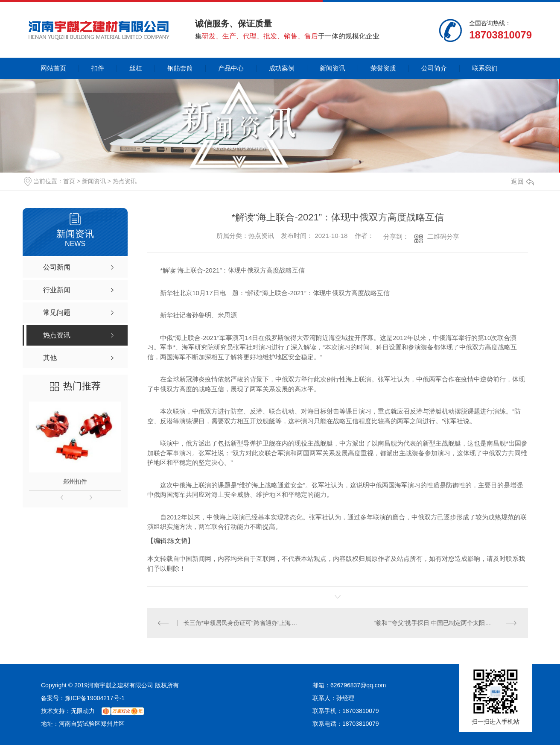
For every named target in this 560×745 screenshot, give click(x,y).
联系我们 (485, 68)
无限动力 (83, 711)
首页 (69, 181)
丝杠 (136, 68)
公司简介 (434, 68)
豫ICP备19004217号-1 (95, 698)
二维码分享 (443, 236)
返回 (522, 181)
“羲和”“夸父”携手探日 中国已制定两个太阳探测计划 (442, 623)
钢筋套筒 (180, 68)
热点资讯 (125, 181)
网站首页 (53, 68)
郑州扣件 (75, 481)
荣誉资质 (383, 68)
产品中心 (231, 68)
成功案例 (282, 68)
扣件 (98, 68)
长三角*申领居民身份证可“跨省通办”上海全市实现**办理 (243, 623)
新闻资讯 (332, 68)
